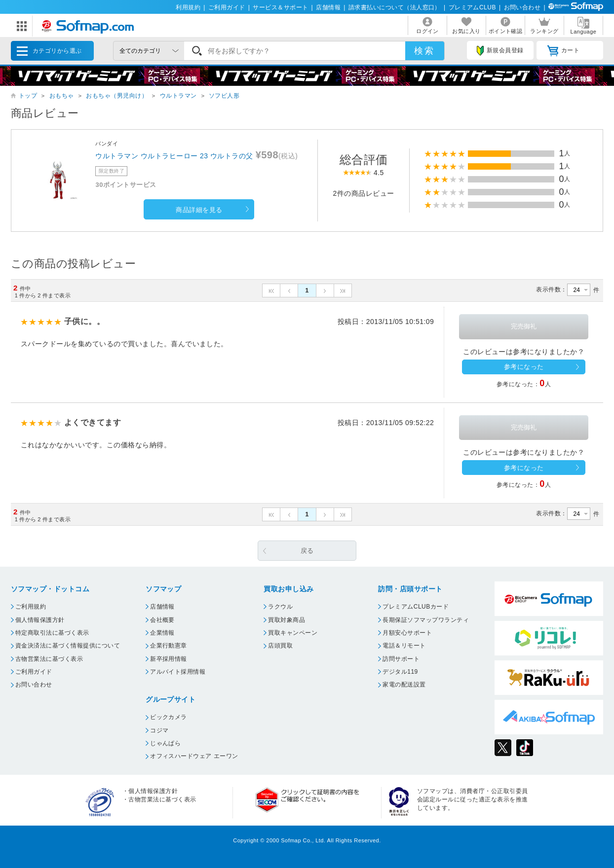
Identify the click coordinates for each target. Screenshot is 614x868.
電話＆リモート (404, 646)
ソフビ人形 (224, 96)
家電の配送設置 (404, 685)
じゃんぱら (165, 743)
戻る (307, 551)
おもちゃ (62, 96)
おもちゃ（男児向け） (117, 96)
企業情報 (162, 633)
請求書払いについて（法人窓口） (395, 7)
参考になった (524, 367)
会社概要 (162, 620)
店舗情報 (328, 7)
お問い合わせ (522, 7)
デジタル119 (400, 672)
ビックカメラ (169, 717)
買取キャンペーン (293, 633)
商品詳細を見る (199, 210)
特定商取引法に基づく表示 (52, 633)
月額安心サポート (407, 633)
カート (563, 51)
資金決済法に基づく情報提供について (68, 646)
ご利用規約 (31, 607)
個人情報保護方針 (40, 620)
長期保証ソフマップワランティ (426, 620)
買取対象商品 (287, 620)
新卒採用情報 (169, 659)
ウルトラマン (178, 96)
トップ (28, 96)
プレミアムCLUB (472, 7)
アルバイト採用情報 (178, 672)
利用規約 (188, 7)
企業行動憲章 (169, 646)
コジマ (159, 730)
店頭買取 (280, 646)
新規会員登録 (500, 51)
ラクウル (280, 607)
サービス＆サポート (280, 7)
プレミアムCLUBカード (416, 607)
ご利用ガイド (227, 7)
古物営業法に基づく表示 (49, 659)
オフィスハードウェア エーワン (194, 756)
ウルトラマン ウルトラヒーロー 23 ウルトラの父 (174, 156)
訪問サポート (401, 659)
